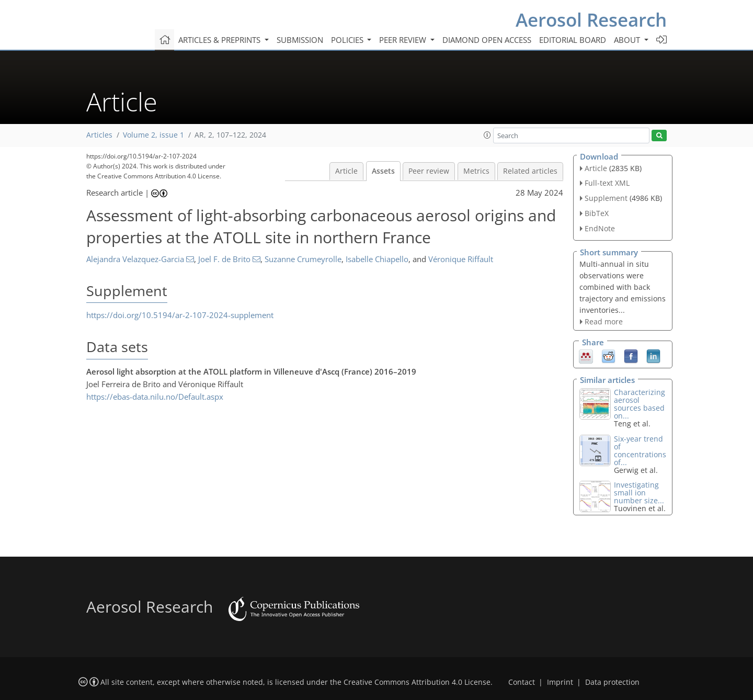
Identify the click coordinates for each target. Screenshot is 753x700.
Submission (300, 40)
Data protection (612, 682)
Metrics (476, 171)
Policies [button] (348, 40)
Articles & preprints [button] (220, 40)
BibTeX (597, 213)
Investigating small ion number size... (639, 493)
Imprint (560, 682)
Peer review (429, 171)
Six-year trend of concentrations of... (640, 450)
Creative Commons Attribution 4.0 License (417, 682)
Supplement (606, 198)
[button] (487, 135)
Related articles (530, 171)
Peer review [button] (404, 40)
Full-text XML (607, 183)
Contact (522, 682)
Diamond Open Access (487, 40)
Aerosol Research (591, 20)
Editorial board (573, 40)
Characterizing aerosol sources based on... (640, 404)
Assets (383, 171)
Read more (604, 321)
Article (346, 171)
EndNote (600, 228)
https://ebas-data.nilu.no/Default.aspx (155, 397)
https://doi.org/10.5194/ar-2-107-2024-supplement (180, 315)
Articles (99, 135)
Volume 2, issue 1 (153, 135)
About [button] (628, 40)
